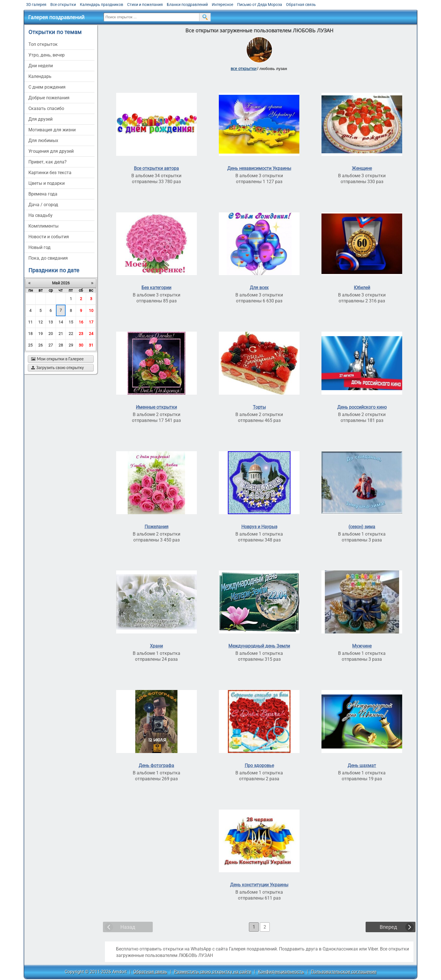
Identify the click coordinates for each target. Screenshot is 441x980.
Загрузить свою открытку (58, 367)
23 (81, 334)
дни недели (41, 66)
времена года (43, 194)
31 (91, 345)
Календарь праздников (102, 5)
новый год (40, 247)
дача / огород (43, 205)
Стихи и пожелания (145, 5)
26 (40, 345)
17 (91, 322)
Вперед (388, 927)
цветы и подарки (47, 183)
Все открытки (63, 5)
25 (30, 345)
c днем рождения (47, 87)
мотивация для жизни (52, 130)
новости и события (49, 237)
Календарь (40, 76)
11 (30, 322)
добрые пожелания (49, 98)
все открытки (244, 68)
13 (51, 322)
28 (61, 345)
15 (71, 322)
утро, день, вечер (47, 55)
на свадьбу (40, 215)
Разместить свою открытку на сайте (212, 972)
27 (51, 345)
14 (61, 322)
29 (71, 345)
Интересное (222, 5)
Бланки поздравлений (187, 5)
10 (91, 311)
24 (91, 334)
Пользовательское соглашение (344, 972)
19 (40, 334)
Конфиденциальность (281, 972)
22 (71, 334)
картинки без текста (50, 173)
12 (40, 322)
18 (30, 334)
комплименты (43, 226)
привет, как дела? (48, 162)
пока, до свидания (48, 258)
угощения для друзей (51, 151)
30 (81, 345)
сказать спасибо (46, 108)
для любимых (43, 141)
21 (61, 334)
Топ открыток (43, 44)
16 (81, 322)
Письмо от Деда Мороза (260, 5)
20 (51, 334)
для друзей (40, 119)
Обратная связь (301, 5)
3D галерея (36, 5)
